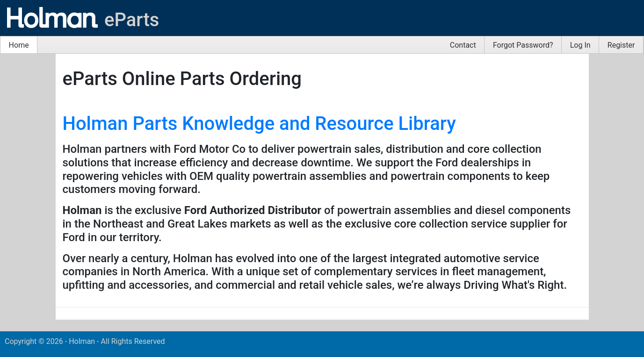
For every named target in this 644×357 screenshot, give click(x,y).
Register (621, 45)
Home (19, 45)
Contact (463, 45)
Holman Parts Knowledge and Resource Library (259, 124)
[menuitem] (19, 45)
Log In (580, 45)
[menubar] (322, 45)
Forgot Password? (523, 45)
